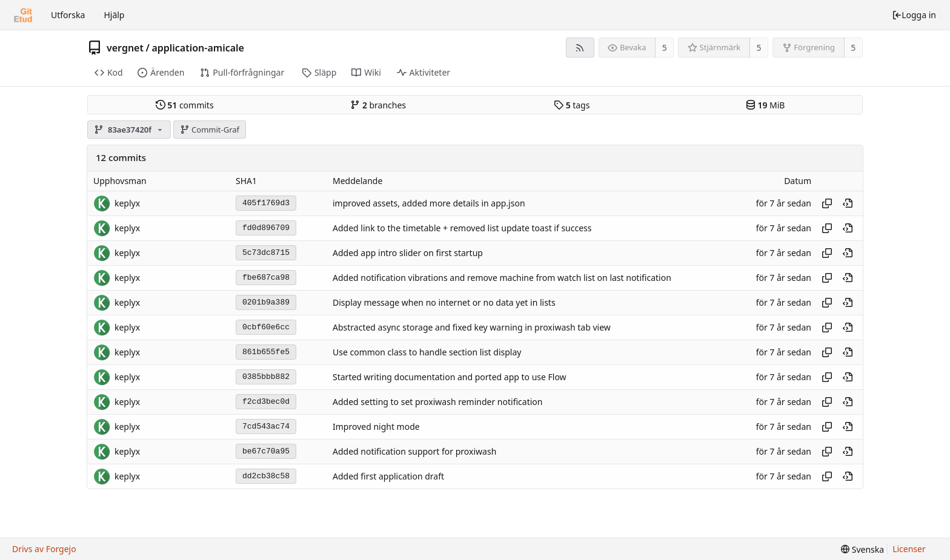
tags (572, 105)
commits (185, 105)
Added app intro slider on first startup (408, 253)
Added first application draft (388, 476)
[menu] (862, 549)
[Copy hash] (827, 203)
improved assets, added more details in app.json (429, 203)
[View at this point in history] (848, 203)
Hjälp (114, 15)
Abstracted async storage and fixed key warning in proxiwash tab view (472, 327)
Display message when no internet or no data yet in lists (444, 302)
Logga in (914, 15)
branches (378, 105)
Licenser (909, 549)
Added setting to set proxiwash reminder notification (437, 402)
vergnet (125, 48)
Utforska (68, 15)
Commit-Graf (210, 130)
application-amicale (198, 48)
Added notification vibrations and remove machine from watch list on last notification (502, 278)
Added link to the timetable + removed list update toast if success (462, 228)
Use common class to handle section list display (427, 352)
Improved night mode (376, 427)
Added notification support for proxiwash (414, 451)
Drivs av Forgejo (44, 549)
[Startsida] (23, 15)
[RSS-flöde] (580, 48)
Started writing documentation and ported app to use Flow (450, 377)
